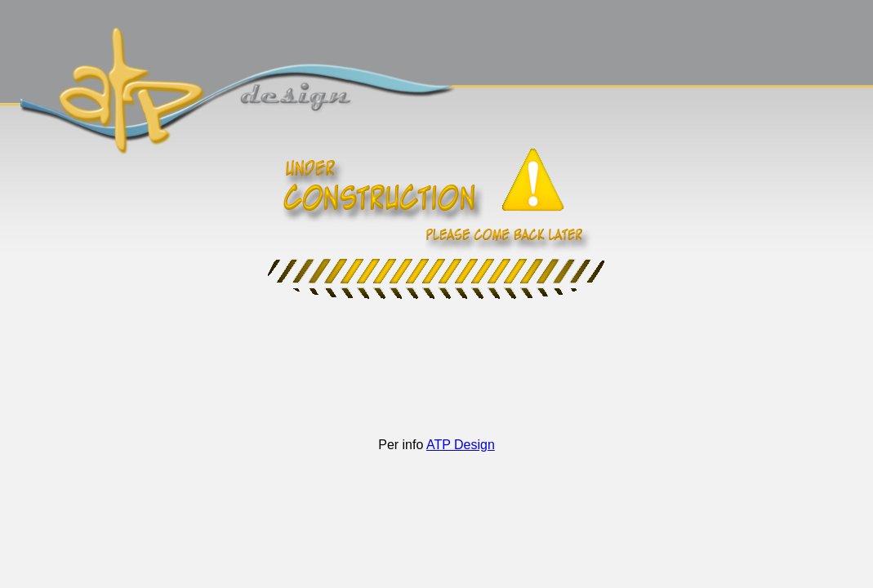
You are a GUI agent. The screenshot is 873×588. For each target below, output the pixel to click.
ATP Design (461, 445)
